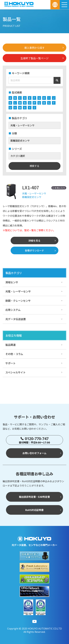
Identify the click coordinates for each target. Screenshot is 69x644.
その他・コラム (14, 354)
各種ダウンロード (34, 250)
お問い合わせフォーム (34, 453)
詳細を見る (34, 241)
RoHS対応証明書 (34, 510)
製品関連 (10, 345)
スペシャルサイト (15, 372)
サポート (10, 363)
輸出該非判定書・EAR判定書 (34, 497)
